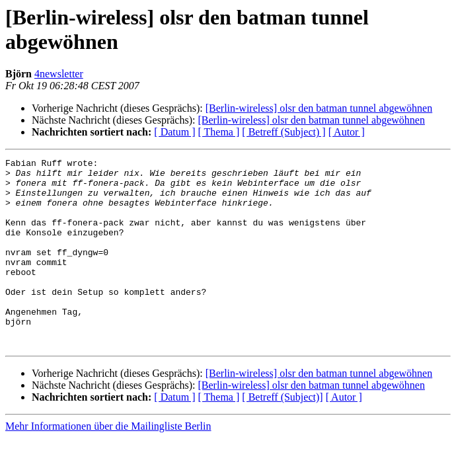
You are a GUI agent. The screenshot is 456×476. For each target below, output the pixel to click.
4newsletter (59, 74)
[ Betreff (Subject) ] (284, 132)
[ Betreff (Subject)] (282, 435)
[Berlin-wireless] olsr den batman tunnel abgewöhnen (319, 108)
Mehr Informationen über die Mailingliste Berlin (108, 464)
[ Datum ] (174, 132)
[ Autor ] (347, 132)
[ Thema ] (219, 132)
